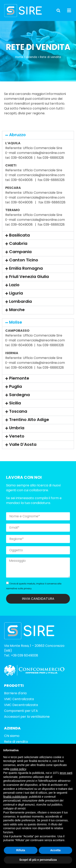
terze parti (66, 773)
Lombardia (20, 306)
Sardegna (19, 399)
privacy (28, 593)
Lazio (14, 289)
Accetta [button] (55, 850)
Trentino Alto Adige (29, 424)
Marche (17, 314)
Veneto (17, 440)
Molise (16, 327)
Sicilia (15, 407)
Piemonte (19, 382)
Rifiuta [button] (21, 850)
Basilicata (19, 240)
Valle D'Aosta (23, 449)
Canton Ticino (24, 264)
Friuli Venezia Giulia (29, 281)
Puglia (16, 391)
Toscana (18, 416)
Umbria (17, 432)
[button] (58, 11)
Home (19, 61)
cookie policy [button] (18, 769)
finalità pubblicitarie (15, 797)
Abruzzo (17, 139)
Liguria (16, 298)
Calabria (18, 248)
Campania (20, 256)
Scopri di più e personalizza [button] (38, 860)
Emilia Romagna (26, 273)
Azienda (32, 61)
